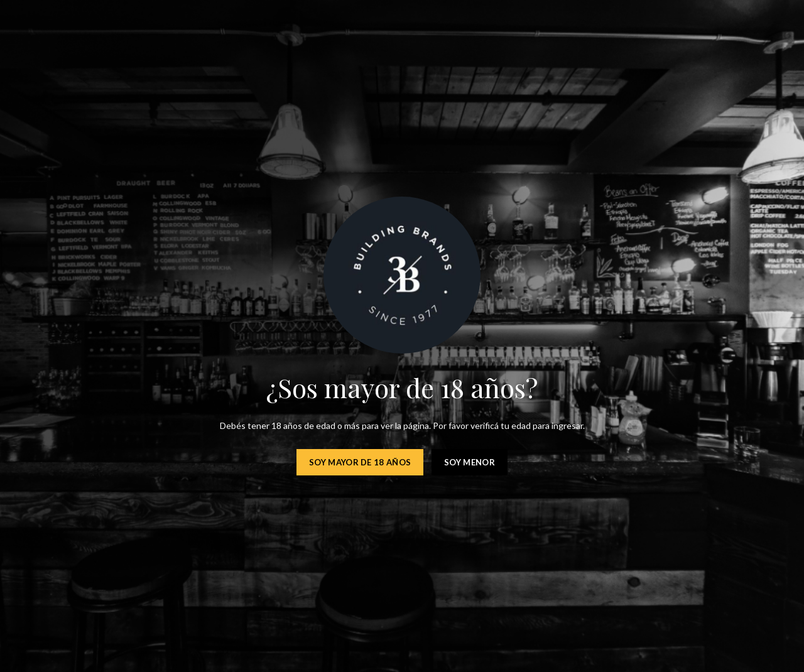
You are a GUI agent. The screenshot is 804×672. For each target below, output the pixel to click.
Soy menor (470, 462)
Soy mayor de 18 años (360, 462)
